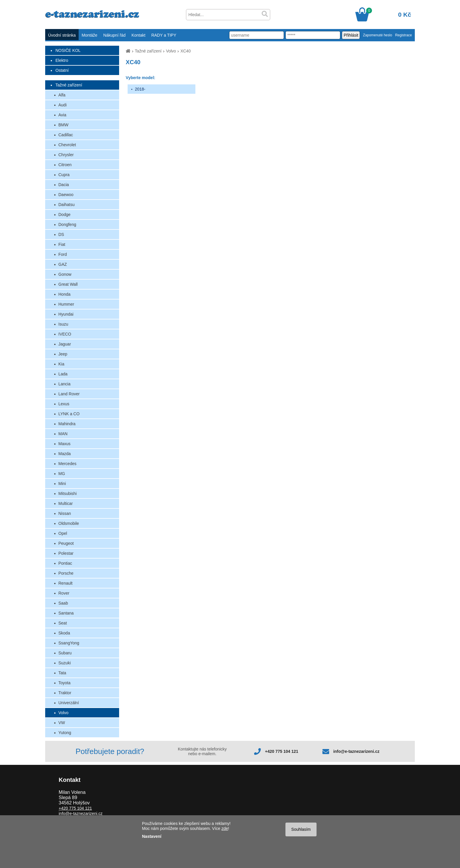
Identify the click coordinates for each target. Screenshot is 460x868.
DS (61, 234)
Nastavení (152, 836)
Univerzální (69, 703)
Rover (64, 593)
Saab (63, 603)
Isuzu (63, 324)
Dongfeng (67, 224)
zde (225, 828)
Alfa (62, 95)
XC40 (186, 51)
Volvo (63, 713)
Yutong (65, 733)
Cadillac (66, 135)
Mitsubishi (67, 493)
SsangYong (69, 643)
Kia (61, 364)
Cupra (64, 175)
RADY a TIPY (164, 35)
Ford (63, 254)
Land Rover (69, 394)
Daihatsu (66, 205)
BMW (63, 125)
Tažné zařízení (69, 85)
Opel (63, 533)
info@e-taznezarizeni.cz (356, 751)
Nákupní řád (114, 35)
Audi (62, 105)
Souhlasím (301, 829)
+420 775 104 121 (281, 751)
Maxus (64, 444)
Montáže (89, 35)
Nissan (65, 513)
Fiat (62, 244)
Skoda (64, 633)
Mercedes (67, 464)
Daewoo (66, 195)
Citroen (65, 165)
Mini (62, 484)
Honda (64, 294)
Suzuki (65, 663)
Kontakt (138, 35)
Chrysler (66, 155)
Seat (63, 623)
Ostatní (62, 70)
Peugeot (66, 543)
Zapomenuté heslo (377, 35)
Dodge (64, 215)
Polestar (66, 553)
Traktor (65, 693)
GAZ (63, 264)
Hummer (66, 304)
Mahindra (67, 424)
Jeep (63, 354)
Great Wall (68, 284)
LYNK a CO (69, 414)
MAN (63, 434)
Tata (62, 673)
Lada (63, 374)
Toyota (64, 683)
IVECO (65, 334)
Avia (62, 115)
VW (62, 723)
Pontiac (65, 563)
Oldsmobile (69, 523)
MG (62, 474)
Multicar (66, 503)
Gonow (65, 274)
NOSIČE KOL (68, 50)
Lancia (64, 384)
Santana (66, 613)
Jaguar (65, 344)
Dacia (64, 185)
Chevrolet (67, 145)
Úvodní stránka (62, 35)
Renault (65, 583)
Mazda (65, 454)
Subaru (65, 653)
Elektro (62, 60)
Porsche (66, 573)
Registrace (404, 35)
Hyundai (66, 314)
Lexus (64, 404)
